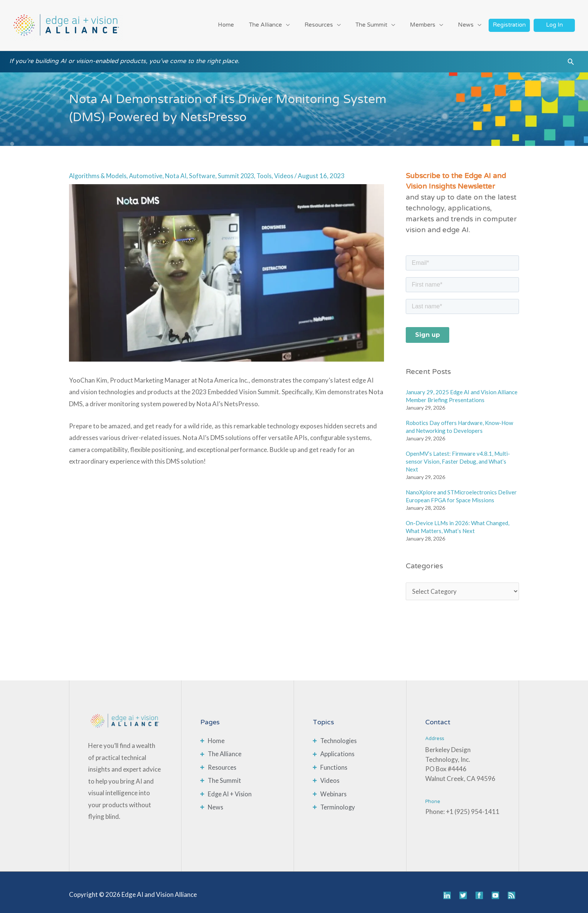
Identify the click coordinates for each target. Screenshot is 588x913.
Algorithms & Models (99, 171)
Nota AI (179, 171)
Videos (290, 171)
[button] (571, 60)
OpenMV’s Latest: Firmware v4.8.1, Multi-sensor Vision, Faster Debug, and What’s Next (458, 457)
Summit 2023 (241, 171)
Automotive (148, 171)
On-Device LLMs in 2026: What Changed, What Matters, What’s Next (457, 522)
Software (206, 171)
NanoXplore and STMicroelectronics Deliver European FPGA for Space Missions (461, 492)
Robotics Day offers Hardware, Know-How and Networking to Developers (459, 422)
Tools (270, 171)
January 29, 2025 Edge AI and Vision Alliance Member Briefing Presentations (462, 391)
